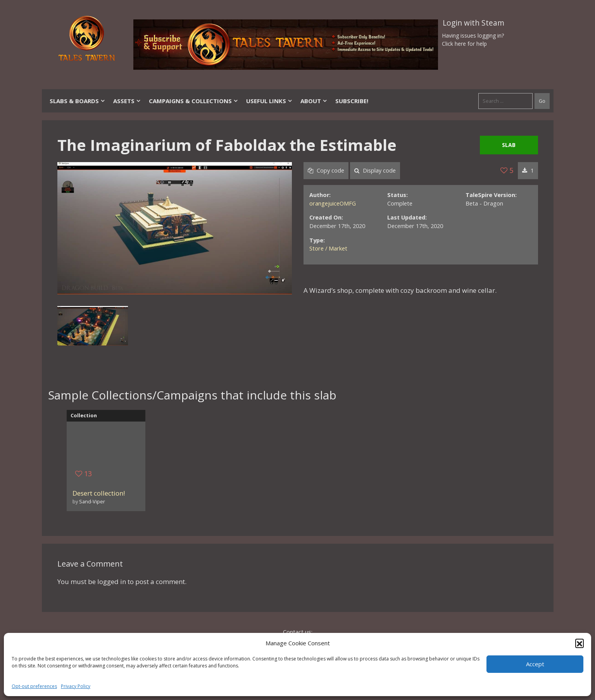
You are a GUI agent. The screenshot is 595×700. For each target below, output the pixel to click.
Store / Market (328, 248)
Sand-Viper (92, 501)
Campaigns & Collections (194, 101)
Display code (375, 170)
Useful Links (269, 101)
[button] (579, 643)
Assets (127, 101)
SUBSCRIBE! (352, 101)
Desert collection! (99, 493)
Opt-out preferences (34, 686)
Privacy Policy (76, 686)
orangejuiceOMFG (333, 203)
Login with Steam (473, 23)
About (314, 101)
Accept (535, 664)
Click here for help (464, 44)
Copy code (326, 170)
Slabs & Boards (78, 101)
